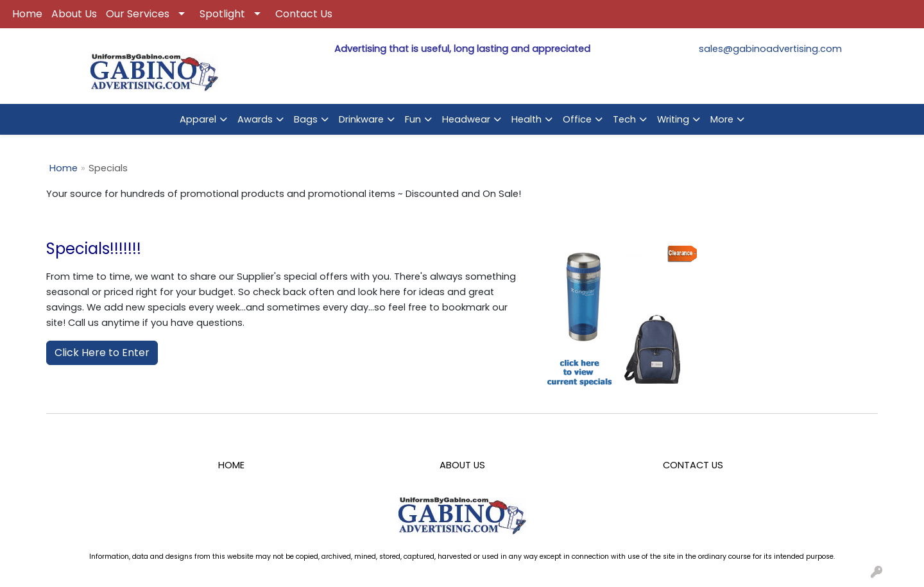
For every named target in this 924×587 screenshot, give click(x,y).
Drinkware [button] (361, 119)
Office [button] (577, 119)
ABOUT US (462, 465)
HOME (231, 465)
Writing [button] (673, 119)
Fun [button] (413, 119)
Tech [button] (624, 119)
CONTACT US (693, 465)
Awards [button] (255, 119)
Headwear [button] (466, 119)
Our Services (138, 14)
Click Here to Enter (102, 353)
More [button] (722, 119)
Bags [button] (306, 119)
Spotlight (222, 14)
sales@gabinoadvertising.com (770, 49)
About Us (74, 14)
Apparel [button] (198, 119)
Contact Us (304, 14)
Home (27, 14)
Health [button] (526, 119)
